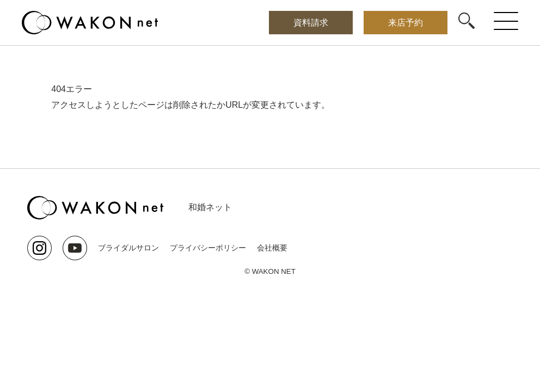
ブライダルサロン (128, 248)
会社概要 (272, 248)
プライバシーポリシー (208, 248)
